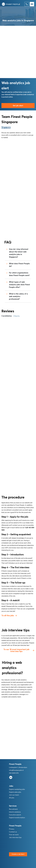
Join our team (14, 795)
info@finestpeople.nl (16, 770)
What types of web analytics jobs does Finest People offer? (18, 285)
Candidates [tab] (7, 316)
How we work (14, 835)
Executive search (15, 815)
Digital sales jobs (15, 792)
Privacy (12, 829)
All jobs (12, 798)
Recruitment (13, 809)
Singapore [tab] (6, 127)
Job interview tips (15, 837)
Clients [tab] (16, 316)
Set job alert (18, 106)
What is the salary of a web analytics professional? (17, 296)
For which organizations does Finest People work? (18, 274)
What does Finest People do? (18, 265)
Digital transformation (17, 818)
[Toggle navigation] (32, 4)
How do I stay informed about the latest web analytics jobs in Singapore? (17, 253)
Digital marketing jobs (17, 789)
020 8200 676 (14, 773)
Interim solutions (15, 812)
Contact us (13, 832)
